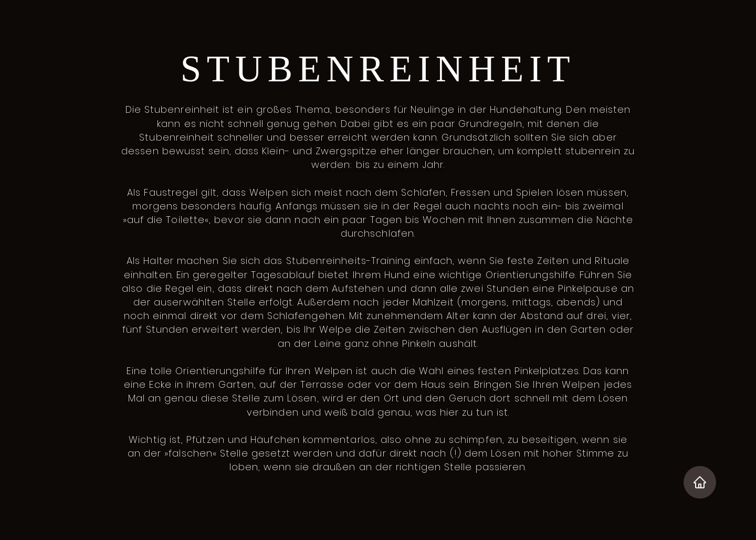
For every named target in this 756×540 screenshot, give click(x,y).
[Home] (700, 482)
